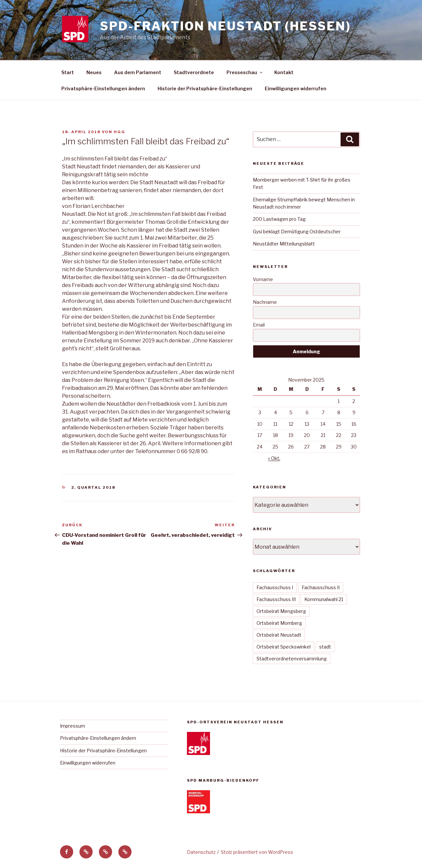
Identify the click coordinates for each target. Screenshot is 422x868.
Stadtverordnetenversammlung (292, 659)
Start (68, 72)
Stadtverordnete (194, 72)
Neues (94, 72)
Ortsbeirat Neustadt (279, 635)
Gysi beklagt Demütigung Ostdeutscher (297, 231)
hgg (120, 132)
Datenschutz (201, 852)
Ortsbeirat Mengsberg (281, 611)
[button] (86, 852)
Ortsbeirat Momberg (279, 623)
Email (259, 325)
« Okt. (274, 458)
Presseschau (245, 72)
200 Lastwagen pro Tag (279, 219)
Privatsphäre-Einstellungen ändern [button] (103, 88)
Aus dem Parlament (138, 72)
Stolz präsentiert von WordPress (257, 852)
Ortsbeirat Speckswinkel (284, 647)
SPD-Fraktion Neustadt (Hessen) (225, 26)
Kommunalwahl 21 (324, 599)
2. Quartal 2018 (93, 487)
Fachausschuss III (276, 599)
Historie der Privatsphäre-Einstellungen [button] (205, 88)
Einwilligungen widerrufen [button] (296, 88)
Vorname (263, 279)
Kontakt (284, 72)
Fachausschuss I (275, 587)
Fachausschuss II (321, 587)
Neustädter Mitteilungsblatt (284, 244)
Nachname (265, 302)
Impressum (73, 726)
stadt (325, 647)
